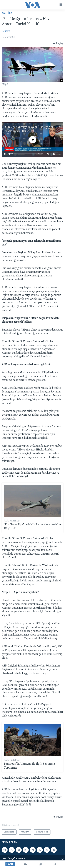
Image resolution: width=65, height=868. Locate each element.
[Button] (58, 44)
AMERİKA (7, 13)
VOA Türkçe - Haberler (20, 131)
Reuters (6, 31)
